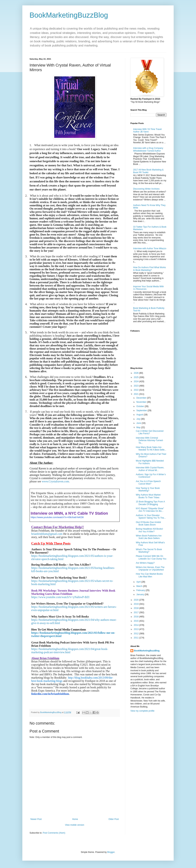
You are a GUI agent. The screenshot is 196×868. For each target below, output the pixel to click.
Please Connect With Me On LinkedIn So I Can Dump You (151, 557)
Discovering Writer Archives (146, 189)
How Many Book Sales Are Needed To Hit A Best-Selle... (151, 449)
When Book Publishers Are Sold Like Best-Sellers (149, 537)
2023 (137, 386)
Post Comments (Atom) (54, 833)
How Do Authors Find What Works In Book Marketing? (150, 269)
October (141, 406)
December (142, 398)
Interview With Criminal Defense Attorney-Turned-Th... (150, 440)
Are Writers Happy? (145, 563)
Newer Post (36, 819)
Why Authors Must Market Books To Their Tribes (148, 496)
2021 (137, 394)
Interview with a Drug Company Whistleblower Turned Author (148, 149)
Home (75, 819)
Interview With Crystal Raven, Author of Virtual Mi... (150, 469)
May (139, 427)
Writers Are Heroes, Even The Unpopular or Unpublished (150, 569)
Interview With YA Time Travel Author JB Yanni (147, 130)
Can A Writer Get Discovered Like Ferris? (150, 432)
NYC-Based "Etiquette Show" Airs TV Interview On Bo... (150, 510)
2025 (137, 377)
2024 (137, 381)
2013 (137, 629)
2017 (137, 612)
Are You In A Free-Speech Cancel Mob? (148, 483)
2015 (137, 621)
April (139, 582)
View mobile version (75, 825)
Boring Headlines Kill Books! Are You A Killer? (149, 530)
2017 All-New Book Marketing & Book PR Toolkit (148, 171)
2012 (137, 634)
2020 (137, 600)
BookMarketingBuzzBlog (69, 15)
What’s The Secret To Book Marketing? (149, 551)
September (142, 410)
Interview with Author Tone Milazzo (150, 248)
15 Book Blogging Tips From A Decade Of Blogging (150, 503)
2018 (137, 608)
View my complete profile (142, 711)
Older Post (114, 819)
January (141, 594)
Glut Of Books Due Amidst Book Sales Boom (148, 523)
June (139, 423)
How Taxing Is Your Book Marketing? (148, 489)
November (142, 402)
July (139, 419)
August (140, 415)
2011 (137, 638)
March (140, 586)
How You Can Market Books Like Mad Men (149, 575)
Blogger (111, 852)
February (141, 590)
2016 (137, 617)
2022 (137, 390)
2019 (137, 604)
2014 (137, 625)
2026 (137, 373)
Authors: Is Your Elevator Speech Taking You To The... (151, 517)
